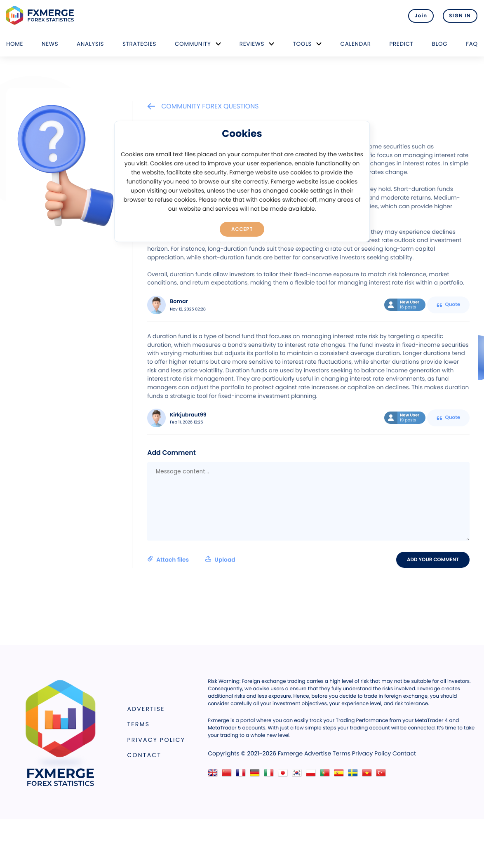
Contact (144, 755)
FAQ (472, 44)
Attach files (191, 560)
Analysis (90, 44)
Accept (242, 229)
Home (15, 44)
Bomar (179, 302)
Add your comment (433, 560)
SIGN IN (460, 16)
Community (193, 44)
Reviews (252, 44)
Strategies (139, 44)
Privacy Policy (156, 740)
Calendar (356, 44)
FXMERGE (41, 15)
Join (419, 16)
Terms (139, 724)
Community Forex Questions (203, 106)
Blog (440, 44)
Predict (401, 44)
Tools (303, 44)
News (50, 44)
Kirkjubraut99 (188, 415)
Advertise (146, 709)
